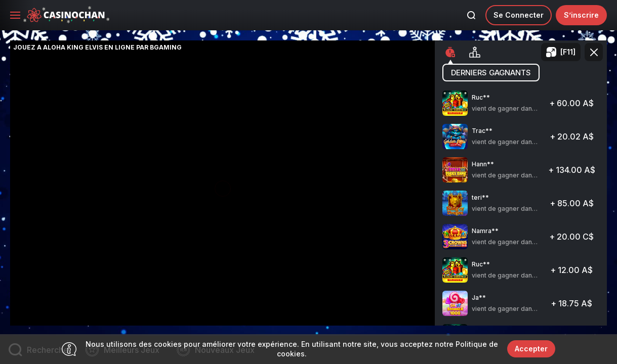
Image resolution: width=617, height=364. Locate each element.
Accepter (531, 349)
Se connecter (519, 15)
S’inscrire (581, 15)
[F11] (568, 52)
